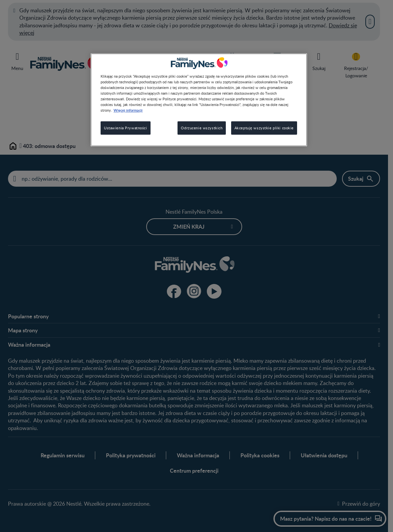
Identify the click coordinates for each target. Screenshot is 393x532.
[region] (199, 100)
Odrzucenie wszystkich (202, 128)
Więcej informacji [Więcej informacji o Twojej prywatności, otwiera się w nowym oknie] (128, 110)
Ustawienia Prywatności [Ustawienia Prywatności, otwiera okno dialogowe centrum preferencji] (126, 128)
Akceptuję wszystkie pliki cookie (264, 128)
